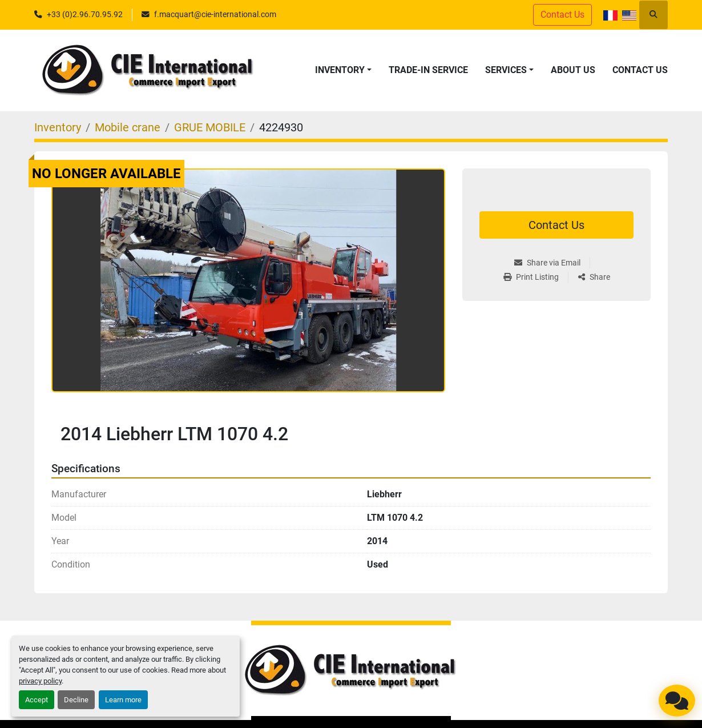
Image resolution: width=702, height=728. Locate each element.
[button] (343, 70)
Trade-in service (428, 70)
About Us (573, 70)
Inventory (340, 70)
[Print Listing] (536, 277)
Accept (37, 700)
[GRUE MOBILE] (210, 127)
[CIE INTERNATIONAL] (351, 671)
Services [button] (506, 70)
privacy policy (40, 681)
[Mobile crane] (128, 127)
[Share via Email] (552, 263)
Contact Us (562, 15)
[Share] (594, 277)
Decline (76, 700)
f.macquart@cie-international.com (215, 14)
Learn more (123, 700)
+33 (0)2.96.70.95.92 (85, 14)
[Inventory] (58, 127)
